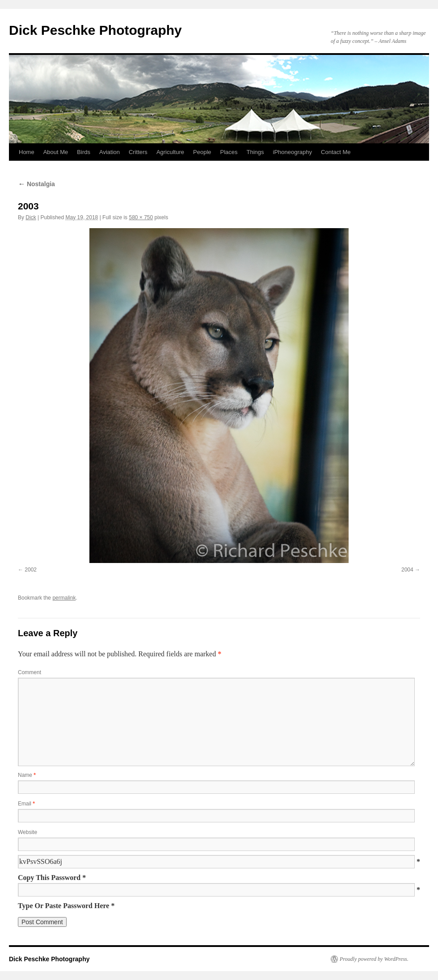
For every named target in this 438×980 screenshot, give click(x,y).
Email (26, 804)
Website (27, 832)
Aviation (109, 152)
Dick (31, 217)
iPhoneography (293, 152)
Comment (29, 672)
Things (255, 152)
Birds (84, 152)
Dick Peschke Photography (95, 30)
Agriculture (170, 152)
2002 (31, 570)
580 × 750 (141, 217)
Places (229, 152)
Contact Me (336, 152)
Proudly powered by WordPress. (374, 959)
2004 (407, 570)
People (202, 152)
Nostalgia (36, 184)
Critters (138, 152)
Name (27, 775)
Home (27, 152)
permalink (64, 598)
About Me (56, 152)
